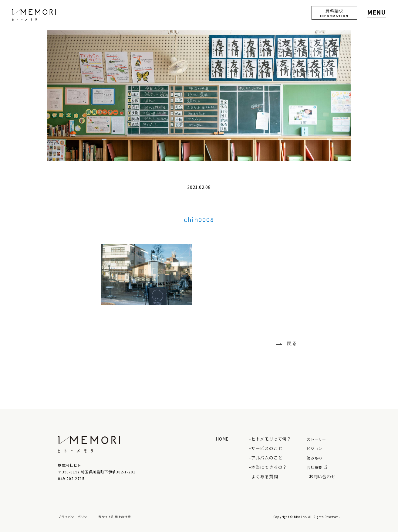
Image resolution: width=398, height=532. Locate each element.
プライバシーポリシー (74, 517)
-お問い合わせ (321, 476)
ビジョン (314, 448)
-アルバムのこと (266, 458)
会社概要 (317, 467)
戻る (292, 343)
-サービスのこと (266, 448)
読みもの (314, 458)
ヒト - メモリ (34, 15)
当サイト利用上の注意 (115, 517)
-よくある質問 (264, 476)
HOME (222, 439)
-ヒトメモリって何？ (270, 439)
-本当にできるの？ (268, 467)
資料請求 (334, 13)
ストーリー (316, 439)
